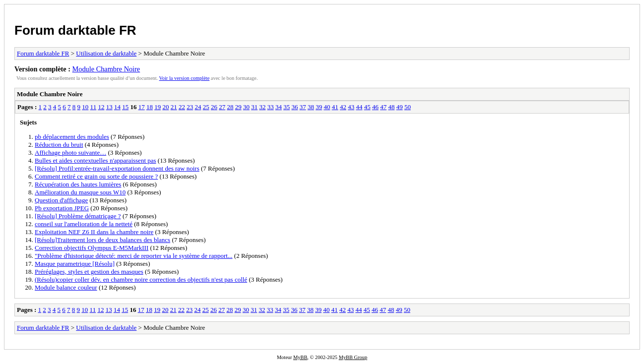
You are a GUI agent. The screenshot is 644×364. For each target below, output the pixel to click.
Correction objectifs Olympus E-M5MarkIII (92, 248)
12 (101, 107)
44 (359, 107)
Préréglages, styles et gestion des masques (89, 272)
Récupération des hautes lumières (78, 184)
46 (375, 107)
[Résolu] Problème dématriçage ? (78, 216)
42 (343, 107)
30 (246, 107)
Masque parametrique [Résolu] (75, 264)
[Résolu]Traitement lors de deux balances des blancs (102, 240)
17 (142, 107)
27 (222, 107)
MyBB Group (353, 357)
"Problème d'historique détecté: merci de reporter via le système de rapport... (134, 256)
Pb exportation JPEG (62, 208)
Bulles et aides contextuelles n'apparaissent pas (96, 160)
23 (190, 107)
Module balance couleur (66, 287)
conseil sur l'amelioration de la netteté (84, 224)
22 (182, 107)
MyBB (300, 357)
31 (254, 107)
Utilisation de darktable (106, 53)
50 (408, 107)
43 (351, 107)
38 (311, 107)
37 (303, 107)
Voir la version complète (185, 78)
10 (85, 107)
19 (158, 107)
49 (400, 107)
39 (319, 107)
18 (150, 107)
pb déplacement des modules (72, 137)
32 (262, 107)
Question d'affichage (61, 200)
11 (94, 107)
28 (230, 107)
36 (294, 107)
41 (335, 107)
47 (383, 107)
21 (174, 107)
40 (327, 107)
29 (238, 107)
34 (279, 107)
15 (125, 107)
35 (287, 107)
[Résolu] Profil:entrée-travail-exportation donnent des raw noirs (117, 168)
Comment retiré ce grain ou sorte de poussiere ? (96, 176)
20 (165, 107)
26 (214, 107)
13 (109, 107)
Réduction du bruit (59, 145)
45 (367, 107)
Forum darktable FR (75, 30)
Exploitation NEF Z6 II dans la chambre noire (94, 232)
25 (206, 107)
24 (198, 107)
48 (391, 107)
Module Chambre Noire (106, 69)
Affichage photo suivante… (70, 152)
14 (117, 107)
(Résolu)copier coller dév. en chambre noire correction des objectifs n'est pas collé (141, 279)
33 (271, 107)
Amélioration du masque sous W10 (80, 192)
